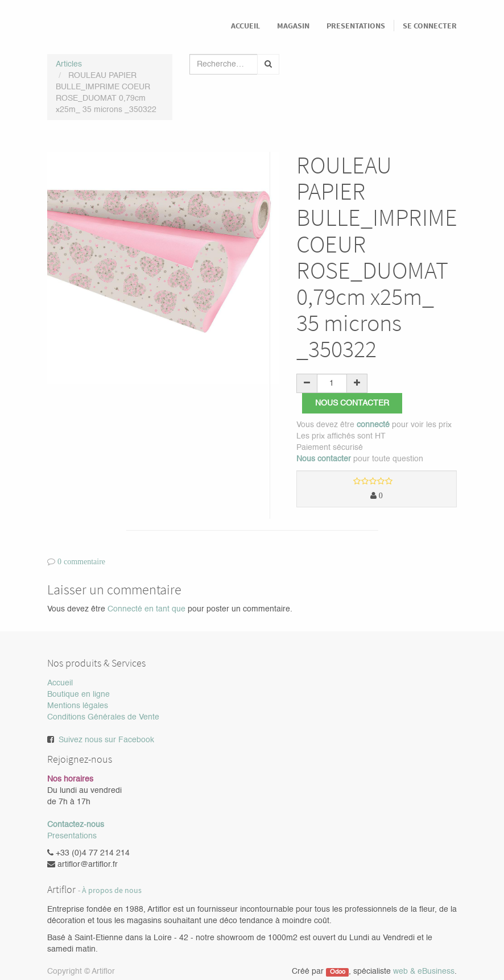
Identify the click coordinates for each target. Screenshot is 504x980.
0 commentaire (81, 561)
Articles (69, 64)
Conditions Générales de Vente (103, 717)
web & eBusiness (424, 971)
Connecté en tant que (146, 609)
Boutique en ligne (79, 694)
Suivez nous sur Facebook (106, 740)
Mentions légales (78, 706)
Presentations (72, 836)
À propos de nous (112, 890)
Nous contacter (352, 403)
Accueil (60, 683)
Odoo (338, 972)
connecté (373, 425)
